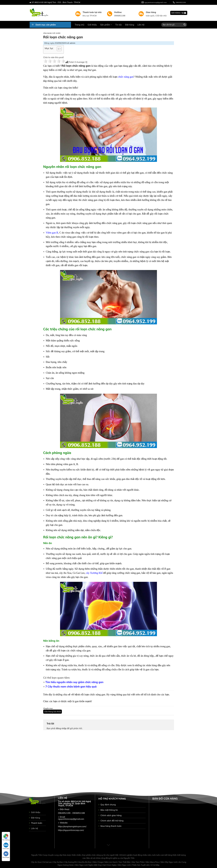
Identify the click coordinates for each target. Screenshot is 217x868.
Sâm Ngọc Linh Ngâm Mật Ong (88, 865)
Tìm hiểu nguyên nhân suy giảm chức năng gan (74, 682)
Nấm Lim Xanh (111, 862)
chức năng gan (126, 77)
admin (73, 43)
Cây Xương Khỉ (71, 862)
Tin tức (119, 25)
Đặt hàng (130, 25)
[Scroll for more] (108, 845)
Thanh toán (37, 823)
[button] (58, 49)
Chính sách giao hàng (111, 815)
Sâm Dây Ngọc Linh (169, 862)
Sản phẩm (106, 25)
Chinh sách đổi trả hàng (112, 821)
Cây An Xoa (36, 862)
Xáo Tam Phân (138, 862)
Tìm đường (6, 837)
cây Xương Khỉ (94, 573)
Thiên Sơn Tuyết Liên (141, 865)
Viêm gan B (52, 233)
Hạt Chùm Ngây (110, 865)
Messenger (6, 855)
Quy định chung (108, 805)
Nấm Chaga (98, 862)
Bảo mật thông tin (109, 810)
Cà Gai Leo (47, 862)
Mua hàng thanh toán (111, 826)
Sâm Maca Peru (153, 862)
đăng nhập (61, 728)
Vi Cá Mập (155, 865)
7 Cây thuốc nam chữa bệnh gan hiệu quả (71, 687)
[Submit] (185, 25)
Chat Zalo (6, 846)
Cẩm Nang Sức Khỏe (52, 33)
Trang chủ (80, 25)
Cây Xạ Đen (58, 862)
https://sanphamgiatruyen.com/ (72, 827)
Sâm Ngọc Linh (124, 865)
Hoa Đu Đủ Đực (85, 862)
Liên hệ (141, 25)
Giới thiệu (92, 25)
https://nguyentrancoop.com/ (71, 830)
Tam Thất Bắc (125, 862)
